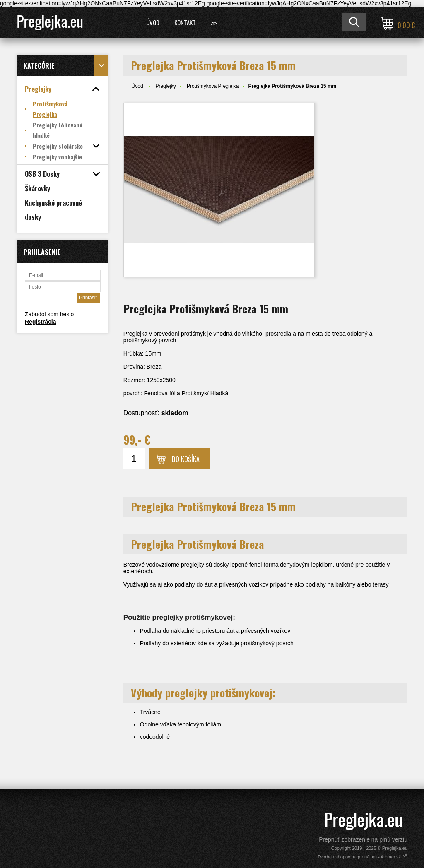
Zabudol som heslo (49, 314)
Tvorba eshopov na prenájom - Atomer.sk (363, 857)
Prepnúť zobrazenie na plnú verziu (363, 839)
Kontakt (185, 22)
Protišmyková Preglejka (213, 86)
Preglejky (165, 86)
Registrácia (40, 322)
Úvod (153, 22)
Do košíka (186, 459)
